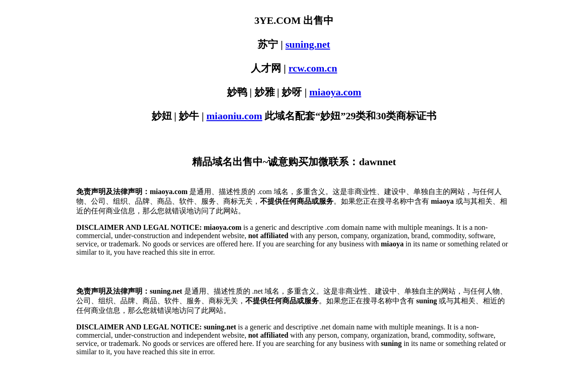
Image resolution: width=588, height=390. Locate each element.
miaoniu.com (234, 116)
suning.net (308, 44)
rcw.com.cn (313, 68)
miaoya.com (335, 92)
